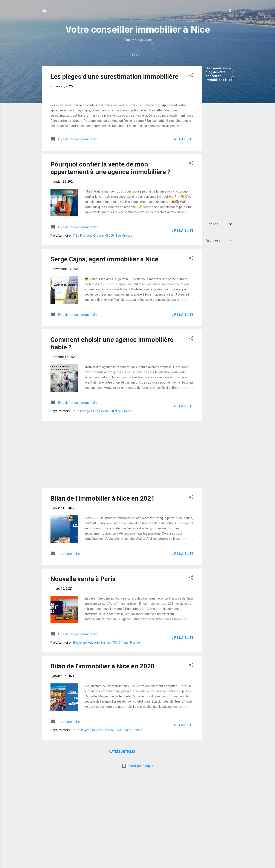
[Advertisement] (219, 150)
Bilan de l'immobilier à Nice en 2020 (102, 757)
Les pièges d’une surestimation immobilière (114, 76)
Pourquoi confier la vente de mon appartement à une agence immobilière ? (111, 259)
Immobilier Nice (108, 55)
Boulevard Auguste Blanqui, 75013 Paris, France (106, 734)
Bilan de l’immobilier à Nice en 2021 (103, 589)
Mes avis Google (144, 55)
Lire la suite (183, 230)
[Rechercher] (231, 12)
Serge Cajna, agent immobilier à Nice (104, 350)
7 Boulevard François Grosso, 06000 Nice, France (108, 821)
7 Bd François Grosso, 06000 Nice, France (103, 327)
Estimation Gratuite (184, 55)
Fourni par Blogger (137, 857)
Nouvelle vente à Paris (83, 670)
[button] (191, 76)
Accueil (80, 55)
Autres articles (122, 843)
